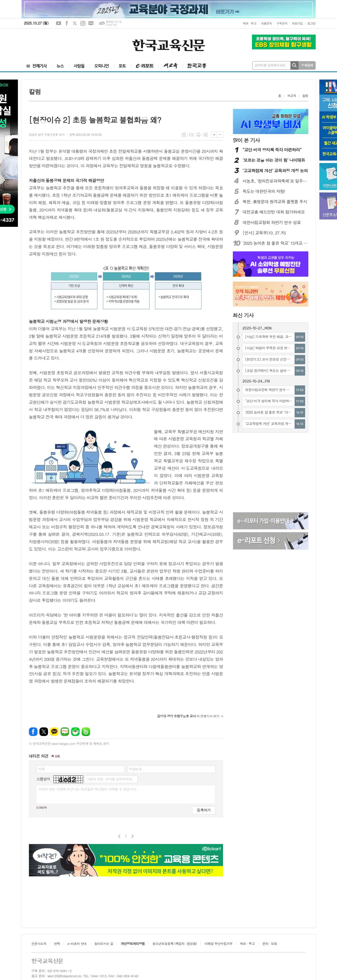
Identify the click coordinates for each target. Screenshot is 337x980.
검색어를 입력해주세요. (271, 65)
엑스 (75, 23)
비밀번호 (136, 769)
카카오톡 (54, 732)
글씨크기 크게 (214, 135)
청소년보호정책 (175, 944)
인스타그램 (83, 23)
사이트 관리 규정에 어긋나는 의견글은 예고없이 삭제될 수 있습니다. (88, 789)
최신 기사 (243, 315)
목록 (184, 135)
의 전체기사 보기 (188, 716)
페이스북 (67, 23)
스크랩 (206, 135)
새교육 (292, 96)
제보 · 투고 (250, 23)
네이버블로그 (91, 23)
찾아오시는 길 (104, 944)
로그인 (312, 23)
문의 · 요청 (270, 944)
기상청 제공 (111, 25)
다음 (132, 836)
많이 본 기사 (246, 140)
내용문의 (266, 23)
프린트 (199, 135)
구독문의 (282, 23)
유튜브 (59, 23)
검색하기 (294, 65)
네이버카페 (75, 732)
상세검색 (307, 65)
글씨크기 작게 (220, 135)
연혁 (57, 944)
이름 (41, 769)
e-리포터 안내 (77, 944)
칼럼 (305, 96)
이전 (119, 836)
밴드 (86, 732)
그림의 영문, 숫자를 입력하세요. (110, 779)
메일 (191, 135)
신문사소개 (39, 944)
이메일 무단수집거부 (219, 944)
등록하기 (204, 810)
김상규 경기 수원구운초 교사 (47, 134)
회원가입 (297, 23)
